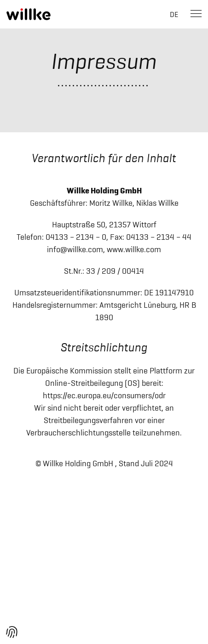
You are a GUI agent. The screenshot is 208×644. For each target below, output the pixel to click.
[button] (12, 632)
